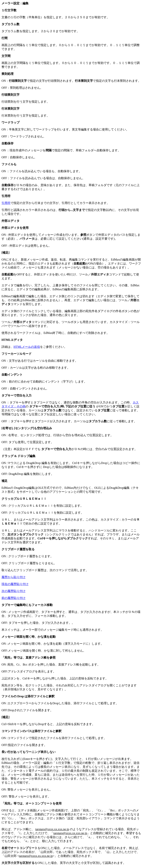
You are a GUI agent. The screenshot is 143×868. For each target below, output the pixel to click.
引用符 (6, 203)
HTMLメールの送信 (27, 347)
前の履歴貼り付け (14, 598)
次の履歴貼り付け (14, 591)
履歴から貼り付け (14, 577)
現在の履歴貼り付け (15, 584)
